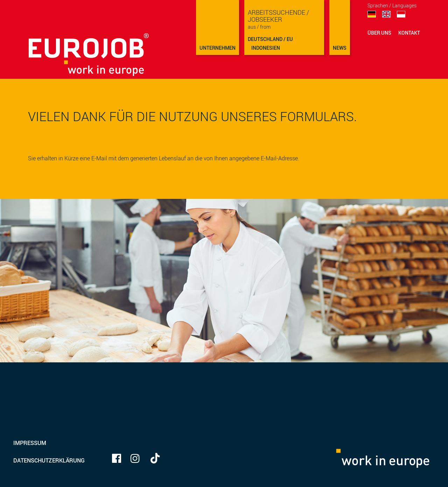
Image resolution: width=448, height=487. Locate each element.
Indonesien (266, 48)
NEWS (340, 48)
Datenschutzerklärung (49, 460)
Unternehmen (218, 48)
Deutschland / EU (270, 39)
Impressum (30, 443)
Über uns (379, 33)
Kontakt (409, 33)
